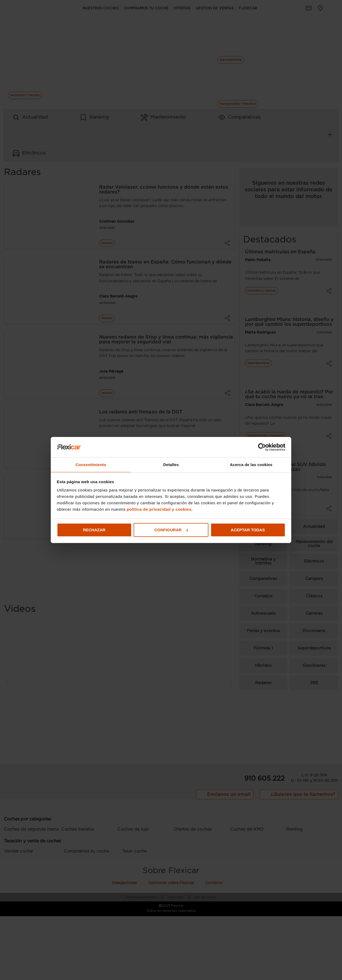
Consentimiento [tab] (91, 464)
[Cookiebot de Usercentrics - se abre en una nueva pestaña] (262, 447)
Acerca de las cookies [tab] (251, 464)
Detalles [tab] (171, 464)
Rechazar (94, 530)
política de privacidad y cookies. (160, 510)
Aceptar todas (248, 530)
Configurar (171, 530)
